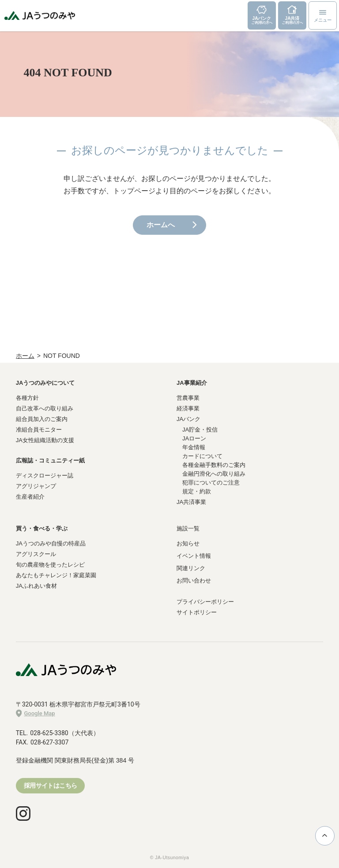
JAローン (194, 438)
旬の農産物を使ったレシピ (50, 565)
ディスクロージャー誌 (45, 475)
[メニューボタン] (323, 15)
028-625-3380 (49, 733)
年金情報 (194, 447)
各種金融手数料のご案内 (214, 465)
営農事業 (188, 398)
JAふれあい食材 (36, 586)
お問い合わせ (194, 581)
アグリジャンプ (36, 486)
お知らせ (188, 543)
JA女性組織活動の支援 (45, 440)
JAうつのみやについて (45, 383)
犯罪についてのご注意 (211, 483)
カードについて (202, 456)
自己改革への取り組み (45, 408)
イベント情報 (194, 556)
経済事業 (188, 408)
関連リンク (191, 568)
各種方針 (27, 398)
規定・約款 (197, 491)
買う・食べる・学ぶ (42, 528)
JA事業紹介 (192, 383)
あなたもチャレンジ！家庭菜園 (56, 575)
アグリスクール (36, 554)
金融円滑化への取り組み (214, 474)
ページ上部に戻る (325, 835)
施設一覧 (188, 528)
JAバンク (188, 419)
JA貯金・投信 (200, 430)
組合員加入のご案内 (42, 419)
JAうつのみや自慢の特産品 (51, 543)
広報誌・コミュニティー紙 (50, 460)
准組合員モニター (39, 430)
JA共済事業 (191, 502)
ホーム (25, 356)
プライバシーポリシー (205, 602)
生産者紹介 (30, 497)
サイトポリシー (197, 612)
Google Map (36, 714)
